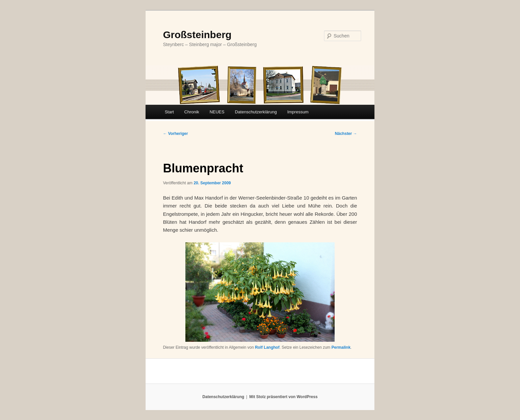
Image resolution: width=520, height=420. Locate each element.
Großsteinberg (197, 35)
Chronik (192, 112)
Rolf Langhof (267, 347)
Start (169, 112)
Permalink (341, 347)
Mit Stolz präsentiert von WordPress (284, 397)
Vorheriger (175, 134)
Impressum (298, 112)
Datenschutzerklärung (256, 112)
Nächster (346, 134)
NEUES (217, 112)
